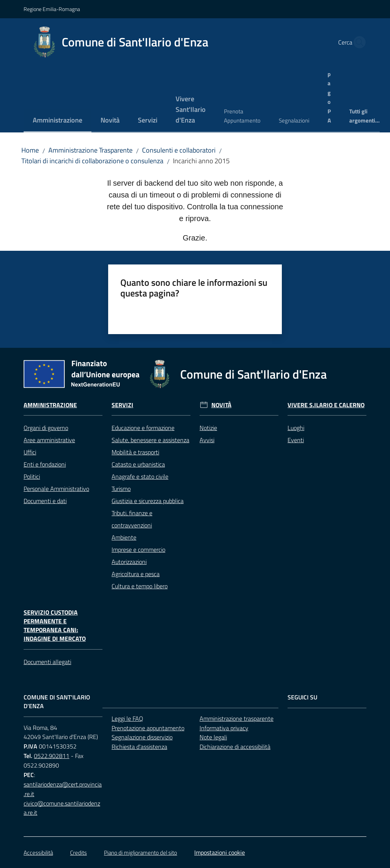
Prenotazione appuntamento (148, 728)
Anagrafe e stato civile (140, 476)
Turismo (121, 489)
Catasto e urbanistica (138, 464)
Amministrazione (50, 405)
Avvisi (207, 440)
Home (30, 150)
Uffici (30, 452)
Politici (32, 476)
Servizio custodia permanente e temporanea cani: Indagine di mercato (55, 625)
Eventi (296, 440)
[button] (357, 42)
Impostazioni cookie (220, 852)
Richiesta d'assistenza (139, 747)
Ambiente (124, 537)
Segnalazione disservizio (142, 737)
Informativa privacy (224, 728)
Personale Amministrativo (56, 489)
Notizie (208, 428)
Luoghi (296, 428)
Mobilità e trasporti (135, 452)
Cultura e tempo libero (140, 586)
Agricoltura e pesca (136, 574)
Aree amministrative (49, 440)
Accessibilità (38, 853)
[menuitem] (58, 121)
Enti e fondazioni (45, 464)
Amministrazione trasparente (237, 718)
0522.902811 (52, 756)
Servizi (122, 405)
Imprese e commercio (138, 549)
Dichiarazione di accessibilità (235, 747)
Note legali (213, 737)
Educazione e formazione (143, 428)
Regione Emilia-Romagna (52, 9)
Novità (221, 405)
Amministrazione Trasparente (90, 150)
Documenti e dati (45, 501)
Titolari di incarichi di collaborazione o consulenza (92, 161)
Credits (78, 853)
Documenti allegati (47, 662)
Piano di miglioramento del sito (141, 853)
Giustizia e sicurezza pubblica (148, 501)
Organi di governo (46, 428)
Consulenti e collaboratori (179, 150)
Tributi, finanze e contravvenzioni (132, 519)
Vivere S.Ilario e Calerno (326, 405)
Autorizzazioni (129, 562)
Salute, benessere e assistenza (150, 440)
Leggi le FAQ (127, 718)
